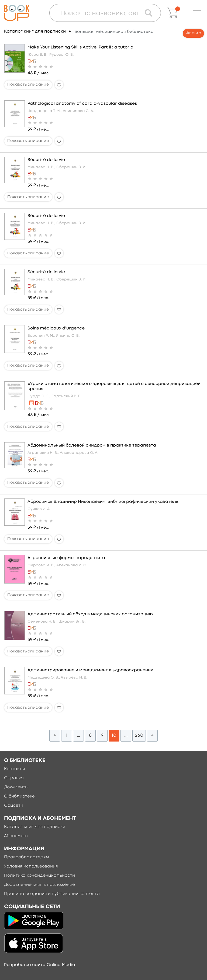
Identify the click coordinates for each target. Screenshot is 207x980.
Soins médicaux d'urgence (56, 328)
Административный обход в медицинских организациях (91, 614)
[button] (197, 13)
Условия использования (31, 866)
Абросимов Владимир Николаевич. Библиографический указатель (103, 502)
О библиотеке (19, 796)
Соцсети (14, 806)
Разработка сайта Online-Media (40, 965)
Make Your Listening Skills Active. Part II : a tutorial (81, 47)
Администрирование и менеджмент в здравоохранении (90, 670)
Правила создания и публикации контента (52, 894)
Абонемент (16, 836)
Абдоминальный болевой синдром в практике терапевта (92, 445)
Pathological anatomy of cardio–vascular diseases (82, 104)
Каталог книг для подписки (35, 31)
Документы (16, 787)
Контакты (15, 769)
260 (139, 735)
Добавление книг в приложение (39, 885)
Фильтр (193, 33)
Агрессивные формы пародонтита (66, 558)
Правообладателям (27, 857)
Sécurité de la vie (46, 160)
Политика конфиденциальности (39, 876)
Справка (14, 778)
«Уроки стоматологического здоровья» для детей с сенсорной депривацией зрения (114, 386)
